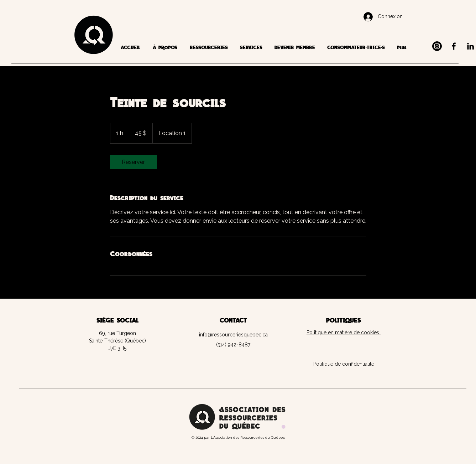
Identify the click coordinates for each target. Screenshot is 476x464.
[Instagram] (437, 46)
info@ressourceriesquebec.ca (233, 335)
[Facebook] (454, 46)
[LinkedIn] (470, 46)
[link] (134, 162)
